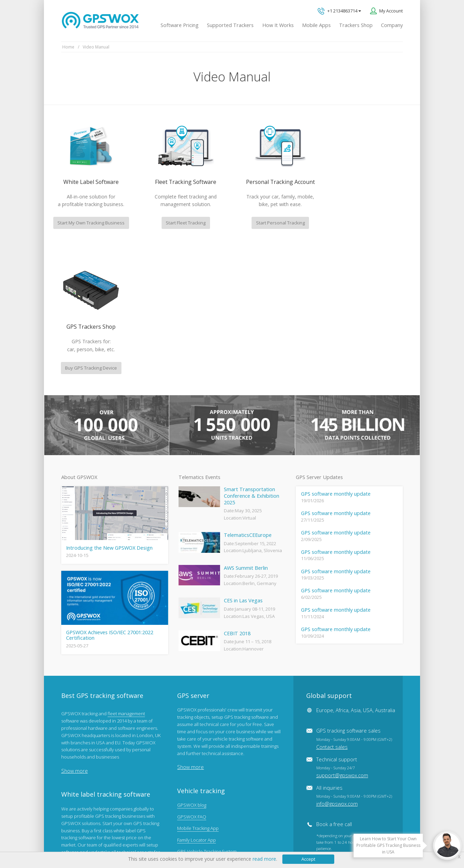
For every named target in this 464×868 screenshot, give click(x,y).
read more (264, 859)
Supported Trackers (230, 25)
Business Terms (195, 841)
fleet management (126, 569)
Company (392, 25)
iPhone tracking (193, 753)
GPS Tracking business (200, 730)
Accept (308, 859)
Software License (152, 841)
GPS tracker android (198, 742)
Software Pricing (180, 25)
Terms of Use (113, 841)
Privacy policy (78, 841)
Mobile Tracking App (198, 683)
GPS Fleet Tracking (196, 718)
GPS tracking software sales (354, 594)
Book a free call (334, 679)
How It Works (278, 25)
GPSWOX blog (192, 660)
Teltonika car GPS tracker (203, 765)
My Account (391, 11)
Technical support (342, 622)
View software (75, 747)
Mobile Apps (316, 25)
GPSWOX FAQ (192, 672)
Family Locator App (197, 695)
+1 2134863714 (339, 11)
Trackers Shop (356, 25)
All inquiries (354, 651)
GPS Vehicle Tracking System (207, 707)
